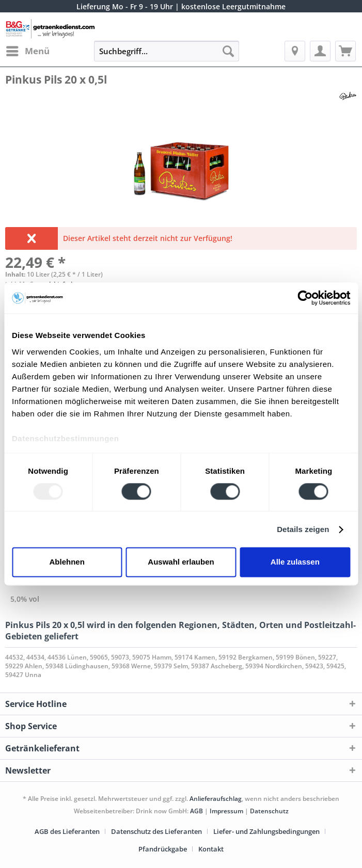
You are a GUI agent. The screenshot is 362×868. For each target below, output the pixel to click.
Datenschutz (269, 811)
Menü (28, 50)
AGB (196, 811)
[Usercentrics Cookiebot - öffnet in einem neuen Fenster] (305, 298)
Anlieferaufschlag (216, 799)
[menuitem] (27, 51)
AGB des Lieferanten (67, 831)
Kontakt (211, 849)
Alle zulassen (295, 562)
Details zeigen (303, 529)
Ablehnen (67, 562)
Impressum (227, 811)
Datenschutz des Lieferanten (156, 831)
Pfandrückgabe (163, 849)
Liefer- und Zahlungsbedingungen (266, 831)
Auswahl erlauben (181, 562)
